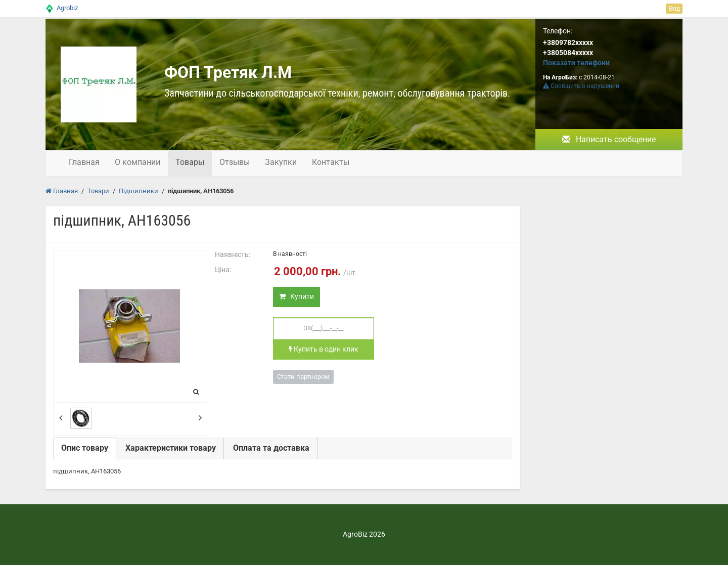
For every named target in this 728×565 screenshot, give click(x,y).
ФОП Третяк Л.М (228, 72)
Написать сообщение (609, 139)
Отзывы (235, 162)
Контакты (331, 162)
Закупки (281, 162)
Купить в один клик (324, 349)
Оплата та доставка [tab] (271, 448)
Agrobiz (67, 8)
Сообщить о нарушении (581, 86)
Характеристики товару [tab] (171, 448)
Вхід (674, 9)
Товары (190, 162)
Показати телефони (576, 63)
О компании (138, 162)
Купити (297, 296)
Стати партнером (303, 377)
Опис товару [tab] (85, 448)
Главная (84, 162)
